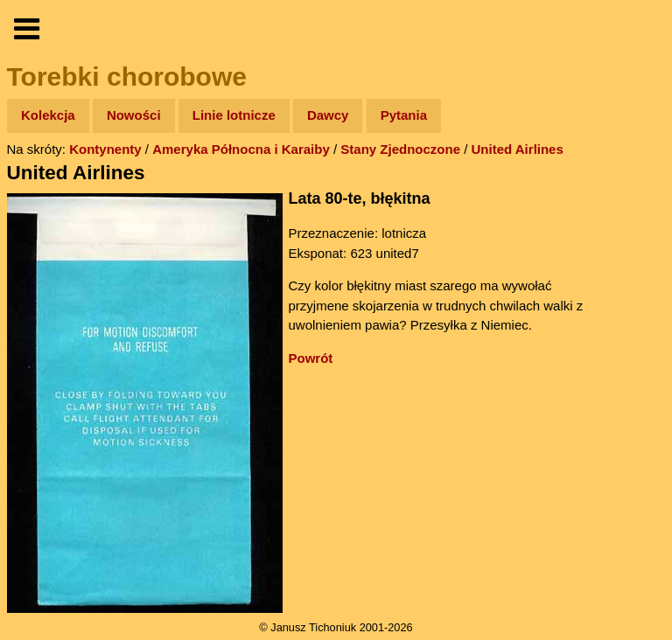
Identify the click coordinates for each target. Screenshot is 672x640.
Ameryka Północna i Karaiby (241, 149)
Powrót (311, 358)
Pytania (404, 115)
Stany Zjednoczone (400, 149)
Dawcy (328, 115)
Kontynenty (105, 149)
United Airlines (518, 149)
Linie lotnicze (234, 115)
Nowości (134, 115)
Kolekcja (48, 115)
